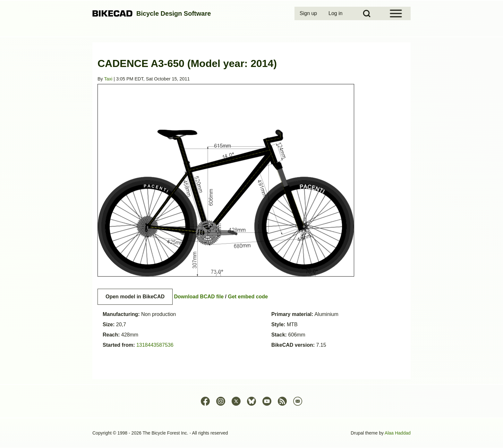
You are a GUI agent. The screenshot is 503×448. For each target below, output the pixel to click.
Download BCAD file (199, 297)
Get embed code (248, 297)
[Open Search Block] (367, 13)
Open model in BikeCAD (135, 297)
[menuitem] (309, 13)
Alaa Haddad (398, 433)
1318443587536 (155, 345)
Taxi (108, 79)
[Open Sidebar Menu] (396, 13)
